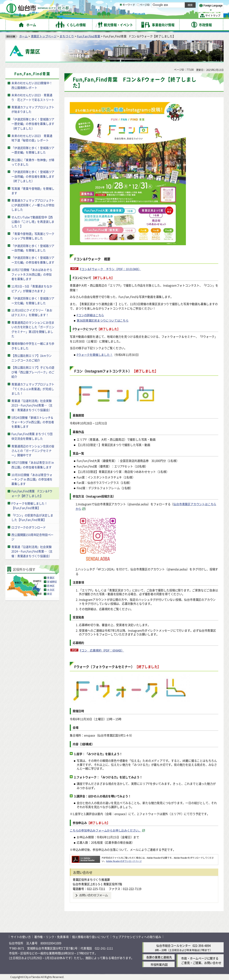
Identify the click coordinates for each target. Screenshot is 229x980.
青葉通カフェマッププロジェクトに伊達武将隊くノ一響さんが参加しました (33, 205)
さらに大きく (187, 10)
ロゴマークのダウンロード (29, 527)
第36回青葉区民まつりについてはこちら (103, 320)
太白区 (51, 590)
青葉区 (51, 578)
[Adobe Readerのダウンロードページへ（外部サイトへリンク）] (86, 857)
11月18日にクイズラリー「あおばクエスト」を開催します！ (32, 312)
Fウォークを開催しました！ (95, 354)
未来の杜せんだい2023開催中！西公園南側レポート (32, 85)
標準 (179, 5)
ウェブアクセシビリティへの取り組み (137, 937)
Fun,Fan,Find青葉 (89, 36)
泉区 (49, 594)
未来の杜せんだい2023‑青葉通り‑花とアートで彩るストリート (33, 97)
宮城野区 (52, 582)
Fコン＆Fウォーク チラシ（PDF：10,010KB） (110, 269)
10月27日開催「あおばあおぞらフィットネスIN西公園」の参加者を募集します (32, 274)
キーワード (127, 16)
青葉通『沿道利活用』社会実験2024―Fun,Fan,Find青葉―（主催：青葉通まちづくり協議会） (32, 551)
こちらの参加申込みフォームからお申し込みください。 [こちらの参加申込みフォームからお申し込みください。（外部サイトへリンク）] (106, 830)
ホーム (23, 36)
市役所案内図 (159, 964)
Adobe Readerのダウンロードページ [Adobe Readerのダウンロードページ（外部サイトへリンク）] (124, 861)
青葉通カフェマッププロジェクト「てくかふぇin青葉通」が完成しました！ (33, 388)
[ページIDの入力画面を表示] (138, 15)
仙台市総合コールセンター (174, 945)
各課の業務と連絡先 (159, 957)
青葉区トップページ (44, 36)
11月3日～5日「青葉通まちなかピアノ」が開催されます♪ (32, 288)
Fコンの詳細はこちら (90, 315)
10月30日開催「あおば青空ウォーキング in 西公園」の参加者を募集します (32, 479)
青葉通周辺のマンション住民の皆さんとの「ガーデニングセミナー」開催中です (33, 450)
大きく (172, 10)
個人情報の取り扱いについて (91, 937)
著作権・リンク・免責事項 (51, 937)
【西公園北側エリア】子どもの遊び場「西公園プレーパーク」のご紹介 (33, 372)
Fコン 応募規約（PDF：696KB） (102, 650)
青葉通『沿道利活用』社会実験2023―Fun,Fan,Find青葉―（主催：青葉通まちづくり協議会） (32, 405)
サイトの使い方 (21, 937)
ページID (143, 16)
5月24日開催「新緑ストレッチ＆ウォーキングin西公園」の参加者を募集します (33, 422)
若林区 (51, 586)
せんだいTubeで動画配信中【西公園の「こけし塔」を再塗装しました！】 (33, 221)
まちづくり (67, 36)
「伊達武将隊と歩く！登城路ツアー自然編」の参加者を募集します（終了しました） (33, 176)
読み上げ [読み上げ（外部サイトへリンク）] (147, 4)
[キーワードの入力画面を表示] (121, 15)
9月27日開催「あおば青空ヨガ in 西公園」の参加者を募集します (33, 465)
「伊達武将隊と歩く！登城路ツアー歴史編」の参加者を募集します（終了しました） (33, 123)
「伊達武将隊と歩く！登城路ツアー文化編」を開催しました (33, 300)
